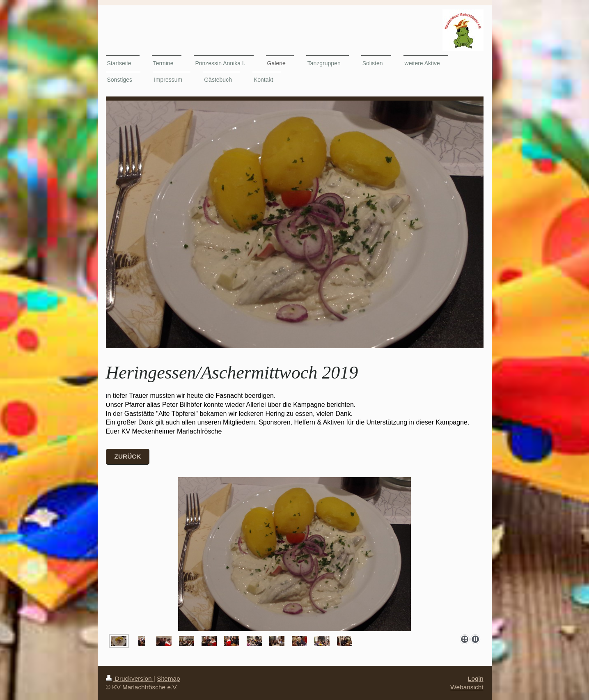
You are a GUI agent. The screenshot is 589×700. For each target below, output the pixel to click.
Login (476, 678)
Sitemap (168, 678)
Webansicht (467, 687)
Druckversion (130, 678)
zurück (128, 456)
